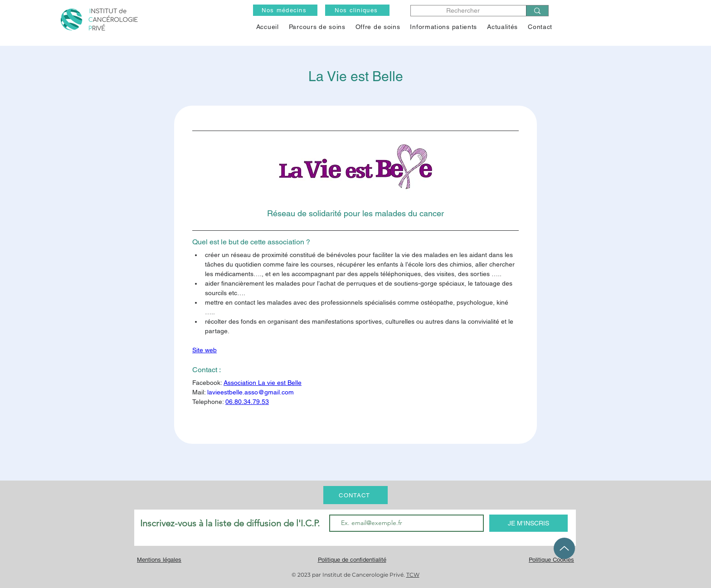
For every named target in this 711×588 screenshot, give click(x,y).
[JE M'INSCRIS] (528, 523)
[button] (378, 27)
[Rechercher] (463, 11)
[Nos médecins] (285, 10)
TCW (413, 575)
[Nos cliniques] (357, 10)
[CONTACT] (355, 495)
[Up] (564, 548)
